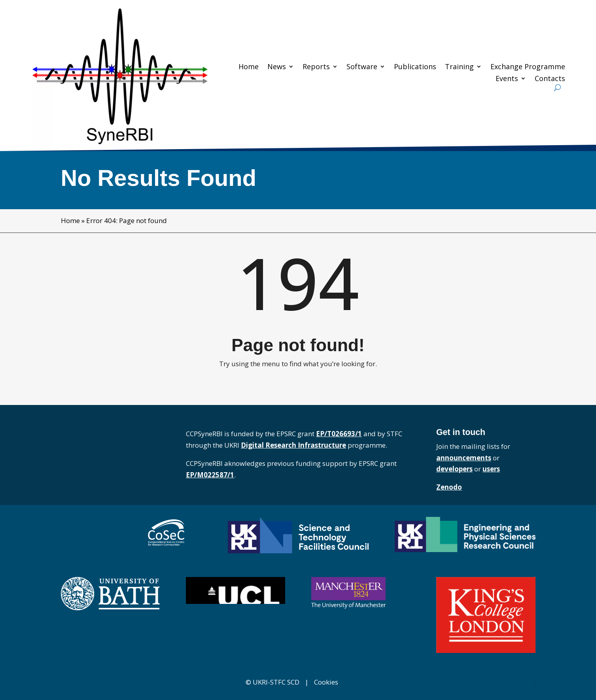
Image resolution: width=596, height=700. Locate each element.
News (277, 67)
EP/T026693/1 (339, 434)
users (491, 469)
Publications (415, 67)
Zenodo (449, 487)
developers (454, 469)
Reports (316, 67)
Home (249, 67)
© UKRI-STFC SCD (272, 682)
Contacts (550, 79)
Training (459, 67)
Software (362, 67)
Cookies (326, 682)
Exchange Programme (528, 67)
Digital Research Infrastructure (293, 445)
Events (507, 79)
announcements (464, 458)
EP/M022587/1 (210, 475)
